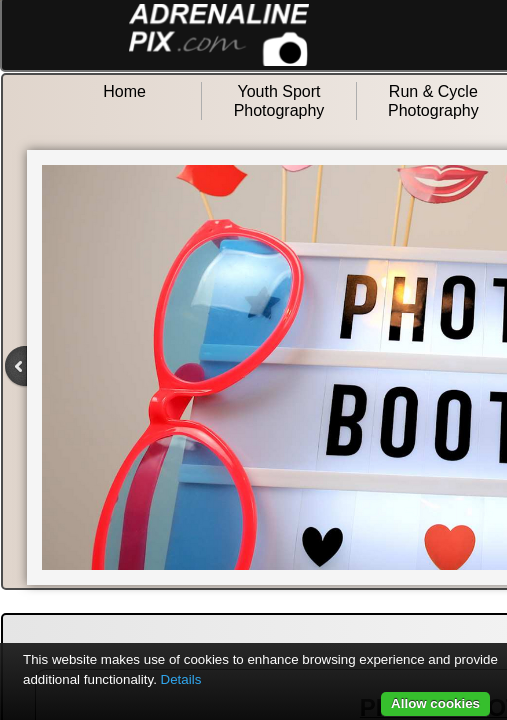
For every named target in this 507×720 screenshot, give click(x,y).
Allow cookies (435, 703)
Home (124, 91)
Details (181, 679)
